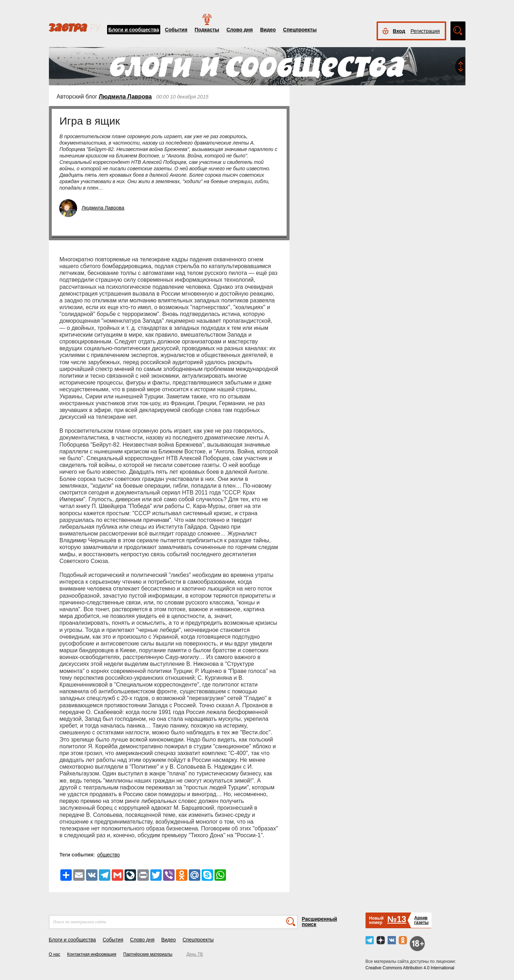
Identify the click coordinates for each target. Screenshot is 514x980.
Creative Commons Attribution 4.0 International (410, 968)
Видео (268, 30)
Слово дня (240, 30)
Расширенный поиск (320, 922)
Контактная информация (92, 954)
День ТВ (195, 954)
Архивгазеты (421, 920)
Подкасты (207, 30)
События (176, 30)
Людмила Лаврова (125, 97)
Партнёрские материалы (148, 954)
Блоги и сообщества (134, 30)
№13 (397, 919)
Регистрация (425, 31)
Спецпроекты (300, 30)
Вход (399, 31)
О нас (55, 954)
